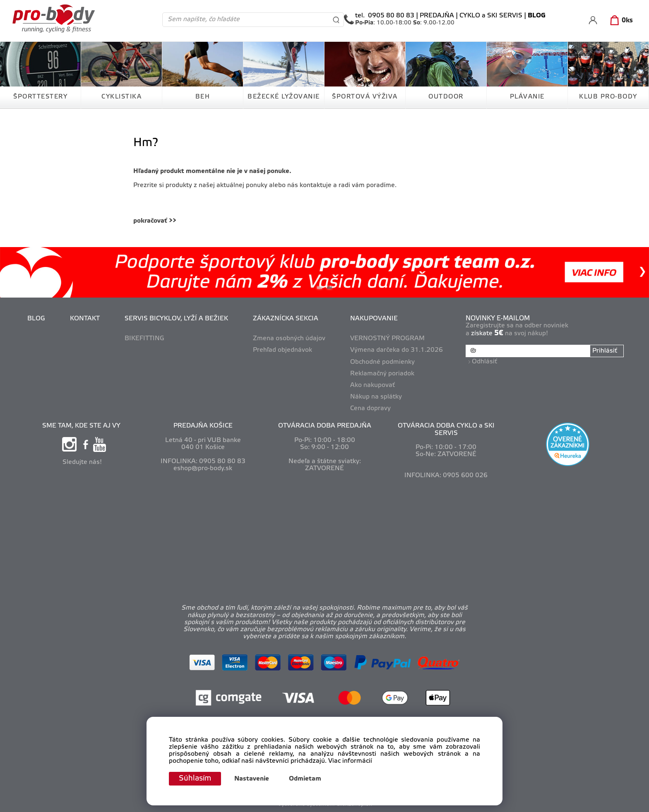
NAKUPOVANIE (374, 319)
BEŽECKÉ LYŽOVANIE (284, 97)
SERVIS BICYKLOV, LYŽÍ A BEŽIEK (176, 319)
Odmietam (305, 779)
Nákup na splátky (376, 397)
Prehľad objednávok (282, 350)
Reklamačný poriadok (382, 374)
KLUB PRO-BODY (608, 97)
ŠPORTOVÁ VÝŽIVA (365, 97)
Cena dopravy (370, 408)
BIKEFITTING (144, 339)
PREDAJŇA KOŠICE (203, 426)
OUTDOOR (446, 97)
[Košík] (620, 21)
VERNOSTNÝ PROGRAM (387, 339)
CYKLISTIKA (121, 97)
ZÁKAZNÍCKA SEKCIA (286, 319)
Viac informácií (350, 762)
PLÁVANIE (527, 97)
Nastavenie (252, 779)
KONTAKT (85, 319)
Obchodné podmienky (382, 362)
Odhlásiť (484, 362)
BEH (203, 97)
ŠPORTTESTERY (40, 97)
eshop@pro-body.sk (203, 468)
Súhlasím (195, 778)
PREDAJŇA (437, 16)
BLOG (36, 319)
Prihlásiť (605, 351)
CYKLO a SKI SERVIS (491, 16)
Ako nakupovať (373, 385)
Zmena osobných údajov (289, 339)
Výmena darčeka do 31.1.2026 (397, 350)
